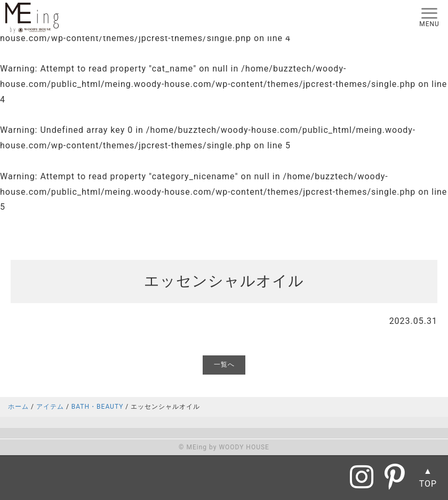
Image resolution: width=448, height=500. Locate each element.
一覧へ (224, 364)
